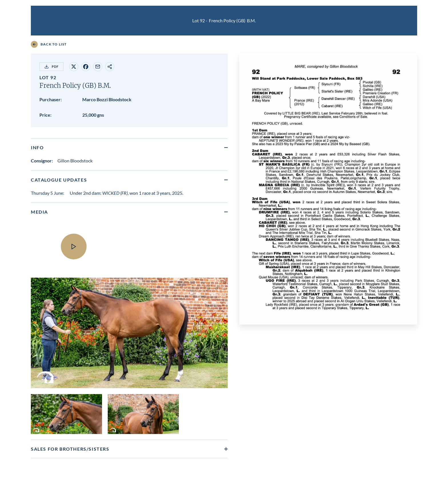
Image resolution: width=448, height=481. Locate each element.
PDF (51, 67)
